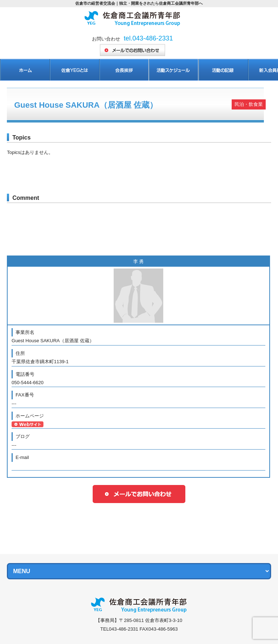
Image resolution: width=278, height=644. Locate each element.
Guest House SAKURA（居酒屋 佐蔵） (86, 105)
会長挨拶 (124, 70)
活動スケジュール (174, 70)
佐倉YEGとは (74, 70)
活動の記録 (223, 70)
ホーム (25, 70)
